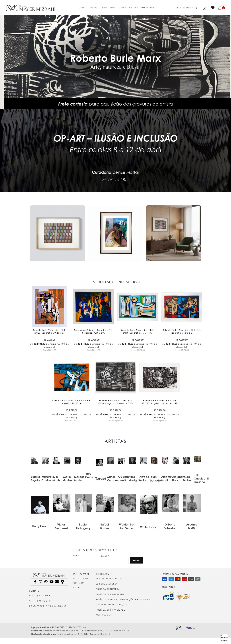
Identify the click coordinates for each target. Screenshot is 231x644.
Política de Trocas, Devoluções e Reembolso (123, 599)
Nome (76, 555)
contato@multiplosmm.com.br (48, 606)
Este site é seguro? (107, 584)
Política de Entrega (108, 589)
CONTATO (122, 8)
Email (105, 556)
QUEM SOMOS (108, 8)
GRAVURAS (93, 8)
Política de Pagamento (110, 594)
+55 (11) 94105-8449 (40, 601)
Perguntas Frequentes (109, 579)
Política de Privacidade (111, 610)
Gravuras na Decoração (111, 605)
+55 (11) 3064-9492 (39, 596)
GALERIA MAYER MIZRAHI (142, 8)
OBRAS (82, 8)
